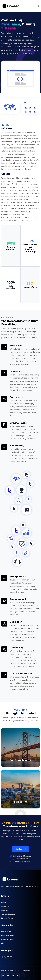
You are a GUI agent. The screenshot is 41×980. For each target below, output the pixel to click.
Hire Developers (8, 935)
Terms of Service (8, 914)
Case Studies (7, 939)
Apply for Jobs (7, 957)
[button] (39, 6)
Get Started (20, 849)
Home (4, 902)
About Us (5, 906)
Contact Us (6, 910)
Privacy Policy (7, 918)
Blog (3, 943)
